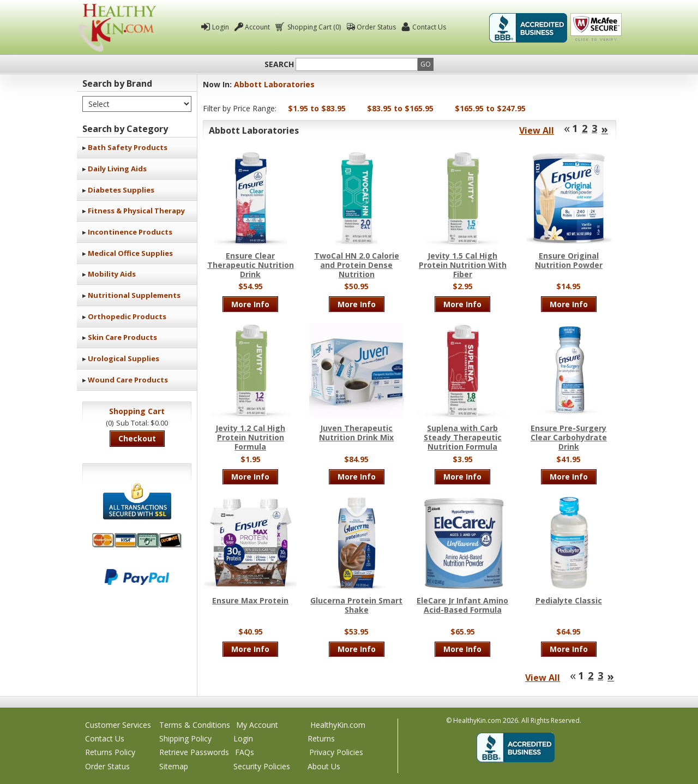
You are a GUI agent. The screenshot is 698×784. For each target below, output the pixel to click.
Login (221, 27)
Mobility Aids (112, 274)
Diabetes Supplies (121, 190)
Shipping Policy (185, 738)
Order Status (376, 27)
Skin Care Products (122, 337)
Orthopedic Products (127, 316)
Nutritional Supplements (134, 295)
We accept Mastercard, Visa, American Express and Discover (137, 540)
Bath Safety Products (128, 147)
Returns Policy (110, 752)
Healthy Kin (117, 28)
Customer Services (118, 725)
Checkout (137, 438)
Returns (321, 738)
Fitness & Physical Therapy (136, 211)
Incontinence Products (130, 232)
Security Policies (262, 766)
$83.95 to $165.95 (400, 108)
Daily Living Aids (117, 169)
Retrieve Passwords (194, 752)
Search (279, 64)
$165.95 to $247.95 (490, 108)
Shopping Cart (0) (313, 27)
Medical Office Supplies (130, 253)
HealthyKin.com (338, 725)
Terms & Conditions (195, 725)
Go (426, 64)
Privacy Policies (336, 752)
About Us (324, 766)
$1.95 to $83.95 (317, 108)
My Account (257, 725)
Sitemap (174, 766)
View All (537, 130)
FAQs (245, 752)
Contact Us (429, 27)
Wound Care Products (128, 380)
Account (257, 27)
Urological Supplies (124, 358)
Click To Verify (596, 28)
